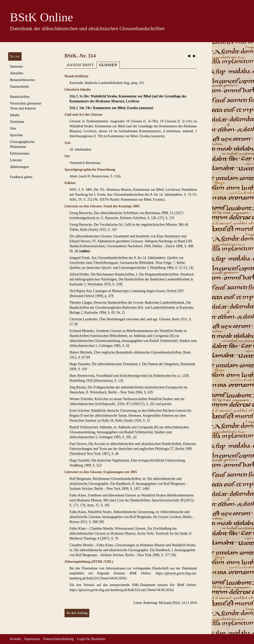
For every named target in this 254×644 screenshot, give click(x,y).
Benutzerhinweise (22, 80)
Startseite (16, 67)
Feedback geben (21, 177)
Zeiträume (17, 122)
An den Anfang (77, 613)
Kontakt (16, 639)
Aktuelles (17, 73)
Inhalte (15, 115)
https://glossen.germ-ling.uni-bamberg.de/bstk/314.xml (108, 590)
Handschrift (80, 65)
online (85, 251)
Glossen (108, 65)
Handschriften (20, 97)
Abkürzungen (19, 167)
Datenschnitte (19, 87)
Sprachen (16, 135)
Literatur (16, 160)
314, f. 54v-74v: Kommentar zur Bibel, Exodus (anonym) (111, 108)
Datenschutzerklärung (58, 639)
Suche (15, 56)
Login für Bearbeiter (91, 639)
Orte (13, 128)
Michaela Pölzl (169, 603)
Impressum (32, 639)
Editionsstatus (20, 153)
